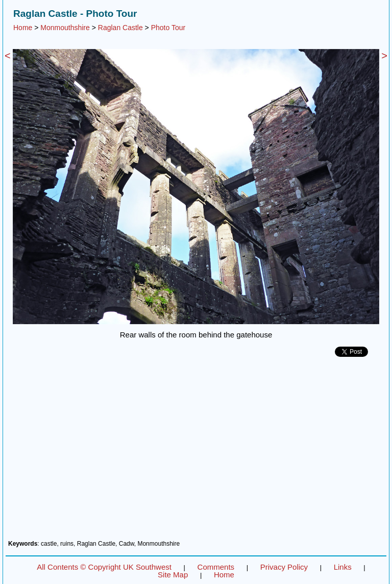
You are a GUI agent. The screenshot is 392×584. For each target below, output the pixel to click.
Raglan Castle (120, 28)
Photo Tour (168, 28)
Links (343, 567)
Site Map (173, 575)
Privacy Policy (284, 567)
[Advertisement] (196, 452)
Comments (216, 567)
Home (23, 28)
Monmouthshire (65, 28)
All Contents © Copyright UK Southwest (104, 567)
